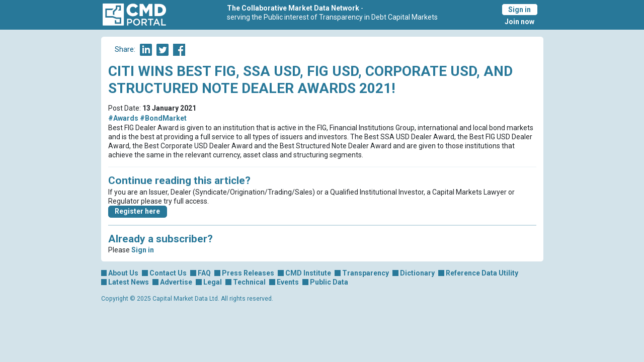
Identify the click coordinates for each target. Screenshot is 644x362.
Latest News (129, 282)
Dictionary (417, 273)
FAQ (204, 273)
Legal (213, 282)
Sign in (519, 10)
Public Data (329, 282)
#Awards (123, 118)
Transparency (366, 273)
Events (288, 282)
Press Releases (248, 273)
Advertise (176, 282)
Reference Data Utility (482, 273)
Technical (249, 282)
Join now (519, 22)
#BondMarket (163, 118)
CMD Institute (308, 273)
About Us (123, 273)
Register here (137, 211)
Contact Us (168, 273)
